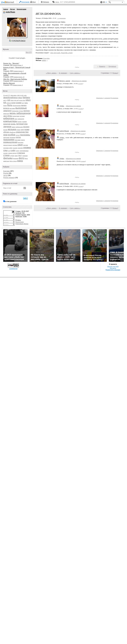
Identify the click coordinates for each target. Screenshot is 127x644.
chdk (18, 95)
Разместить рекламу (113, 270)
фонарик (16, 158)
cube (25, 95)
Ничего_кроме (65, 81)
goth (5, 100)
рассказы (21, 142)
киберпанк (9, 119)
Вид (105, 3)
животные (6, 114)
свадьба (20, 148)
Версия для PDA (113, 267)
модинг (26, 127)
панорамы (25, 135)
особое (12, 135)
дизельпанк (15, 111)
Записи (6, 9)
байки (26, 103)
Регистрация (25, 2)
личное (7, 127)
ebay (20, 98)
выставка (12, 108)
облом (6, 132)
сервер (27, 148)
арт (23, 103)
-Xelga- (62, 106)
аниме (19, 103)
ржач (20, 145)
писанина (13, 138)
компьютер (21, 119)
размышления (10, 142)
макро (14, 127)
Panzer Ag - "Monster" (11, 63)
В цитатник (114, 98)
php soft (17, 100)
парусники (6, 138)
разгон (23, 140)
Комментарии (22, 9)
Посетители (19, 222)
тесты (5, 175)
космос (20, 122)
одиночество (22, 132)
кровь (13, 124)
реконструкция (8, 145)
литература (22, 124)
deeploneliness (10, 98)
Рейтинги (46, 2)
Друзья (12, 9)
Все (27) (29, 52)
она (5, 135)
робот (11, 148)
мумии (18, 130)
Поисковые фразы (22, 224)
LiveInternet (8, 2)
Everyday (6, 171)
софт (13, 150)
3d (4, 95)
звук (5, 116)
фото (22, 158)
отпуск (18, 135)
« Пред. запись (51, 73)
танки (16, 156)
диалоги (7, 111)
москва (5, 130)
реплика (15, 145)
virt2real (9, 103)
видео (24, 105)
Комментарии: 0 (19, 71)
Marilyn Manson (9, 83)
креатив (7, 124)
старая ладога (12, 153)
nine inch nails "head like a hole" (62, 53)
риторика (6, 148)
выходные (21, 108)
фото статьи (13, 161)
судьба (12, 156)
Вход (34, 2)
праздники (9, 140)
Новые (115, 73)
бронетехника (17, 106)
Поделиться (112, 66)
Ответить (100, 98)
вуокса (6, 108)
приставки (18, 140)
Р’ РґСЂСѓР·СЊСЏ (19, 41)
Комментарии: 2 (18, 65)
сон (9, 151)
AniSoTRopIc (4, 12)
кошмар (25, 122)
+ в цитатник (61, 18)
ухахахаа (25, 156)
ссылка (80, 84)
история (22, 116)
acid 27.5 (8, 95)
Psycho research (9, 178)
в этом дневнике (11, 202)
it (7, 100)
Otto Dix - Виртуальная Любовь (15, 79)
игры (10, 116)
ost (9, 100)
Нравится (102, 66)
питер (18, 137)
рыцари (15, 148)
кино (16, 119)
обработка (12, 132)
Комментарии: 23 (19, 77)
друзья (21, 111)
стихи (6, 155)
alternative (14, 95)
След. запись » (75, 73)
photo (12, 100)
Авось (57, 2)
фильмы (8, 158)
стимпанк (21, 153)
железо (27, 111)
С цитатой (107, 98)
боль (10, 105)
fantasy (26, 98)
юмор (20, 161)
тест (20, 155)
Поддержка (101, 2)
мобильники (19, 127)
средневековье (24, 151)
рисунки (26, 145)
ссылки (5, 153)
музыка (12, 129)
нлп (22, 129)
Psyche (6, 173)
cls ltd (22, 95)
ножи (27, 129)
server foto (22, 100)
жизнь (13, 113)
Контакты (113, 268)
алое (13, 103)
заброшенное (23, 113)
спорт (18, 151)
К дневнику (63, 73)
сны (5, 150)
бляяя (5, 106)
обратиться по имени (79, 81)
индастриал (16, 116)
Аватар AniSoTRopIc (17, 27)
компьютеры (10, 121)
